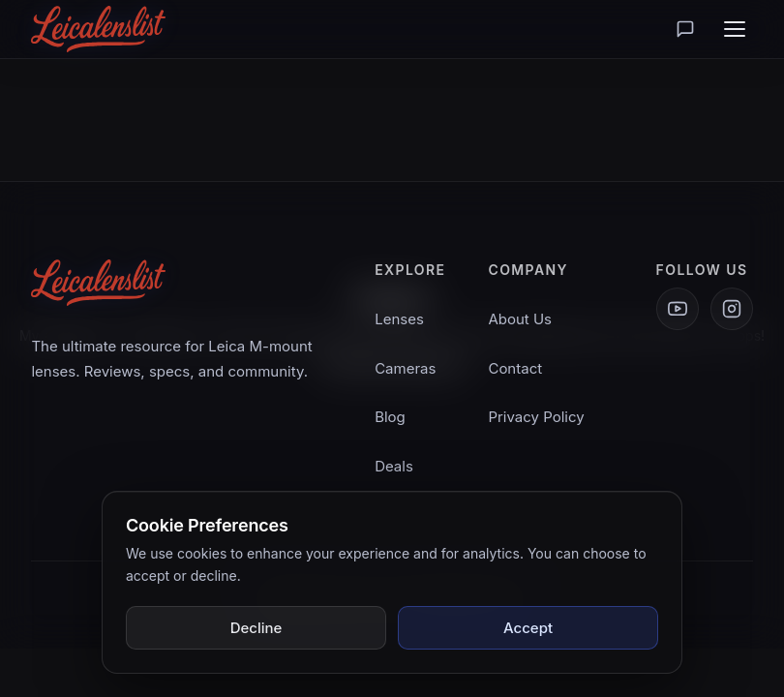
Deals (394, 466)
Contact (515, 368)
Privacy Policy (536, 417)
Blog (390, 417)
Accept (528, 628)
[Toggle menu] (735, 29)
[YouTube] (678, 309)
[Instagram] (732, 309)
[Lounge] (685, 29)
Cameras (405, 368)
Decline (256, 628)
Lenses (399, 319)
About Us (520, 319)
